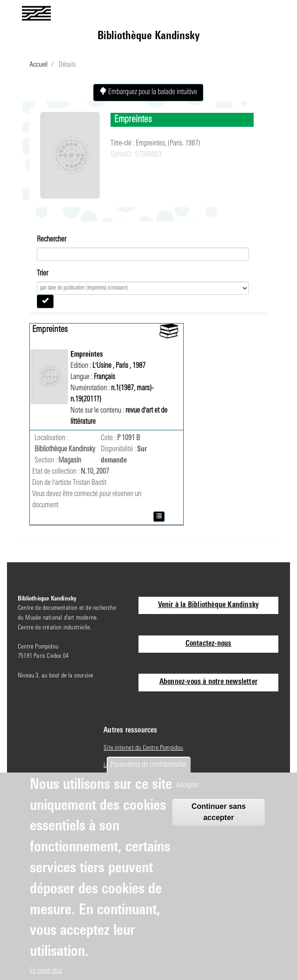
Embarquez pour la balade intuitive (148, 92)
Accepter (187, 786)
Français (104, 377)
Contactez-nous (209, 644)
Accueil (38, 65)
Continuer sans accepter (219, 812)
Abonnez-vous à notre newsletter (208, 682)
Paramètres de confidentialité (148, 765)
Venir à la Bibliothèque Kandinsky (209, 605)
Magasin (70, 461)
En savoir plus (46, 971)
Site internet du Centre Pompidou (143, 748)
